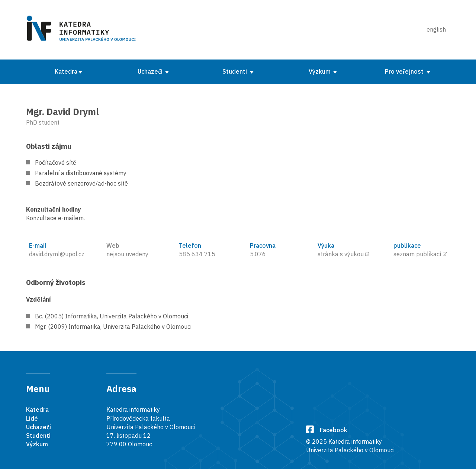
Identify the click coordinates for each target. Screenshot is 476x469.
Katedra (66, 71)
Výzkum (320, 71)
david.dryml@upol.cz (57, 254)
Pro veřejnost (405, 71)
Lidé (32, 418)
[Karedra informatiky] (83, 30)
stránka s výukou (341, 254)
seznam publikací (417, 254)
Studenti (235, 71)
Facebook (327, 430)
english (436, 29)
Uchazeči (151, 71)
